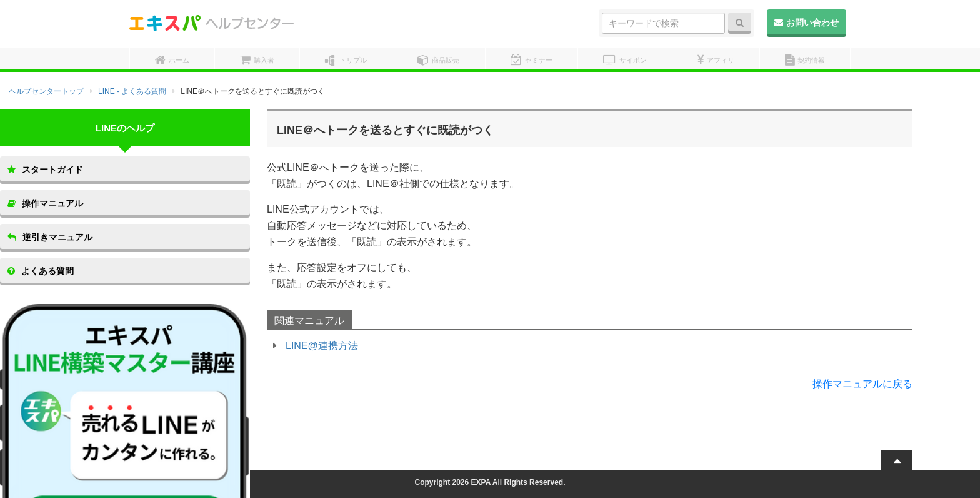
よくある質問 (41, 271)
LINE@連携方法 (322, 346)
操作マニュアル (45, 203)
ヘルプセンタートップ (46, 91)
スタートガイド (45, 170)
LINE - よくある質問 (132, 91)
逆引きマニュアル (50, 237)
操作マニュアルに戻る (862, 384)
